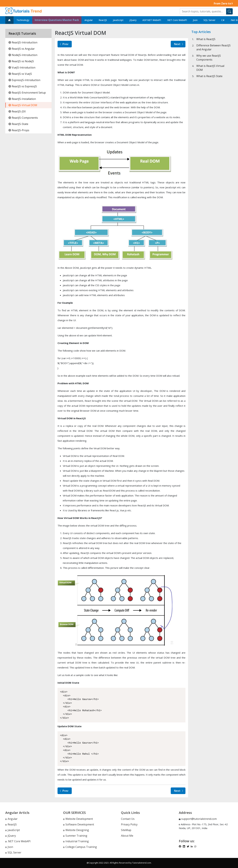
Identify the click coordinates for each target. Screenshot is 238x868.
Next (179, 44)
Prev (64, 44)
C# (223, 20)
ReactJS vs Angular (22, 49)
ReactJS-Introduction (23, 42)
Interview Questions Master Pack (57, 20)
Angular (89, 20)
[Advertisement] (212, 188)
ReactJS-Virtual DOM (23, 105)
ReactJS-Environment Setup (27, 93)
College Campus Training (80, 847)
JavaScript (118, 20)
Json (195, 20)
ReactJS (103, 20)
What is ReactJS (206, 39)
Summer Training (75, 836)
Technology (23, 20)
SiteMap (126, 830)
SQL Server (209, 20)
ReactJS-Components (23, 118)
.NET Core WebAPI (177, 20)
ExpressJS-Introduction (24, 80)
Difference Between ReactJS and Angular (213, 47)
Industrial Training (76, 841)
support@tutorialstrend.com (199, 819)
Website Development (78, 819)
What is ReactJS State (209, 76)
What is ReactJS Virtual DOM (210, 68)
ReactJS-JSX (17, 111)
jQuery (133, 20)
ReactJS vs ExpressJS (23, 86)
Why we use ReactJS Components (209, 58)
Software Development (79, 824)
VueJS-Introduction (22, 68)
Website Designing (76, 830)
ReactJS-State (18, 124)
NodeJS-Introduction (23, 55)
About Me (127, 836)
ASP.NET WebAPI (152, 20)
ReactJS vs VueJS (20, 74)
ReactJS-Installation (22, 99)
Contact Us (128, 819)
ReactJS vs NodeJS (21, 61)
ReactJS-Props (19, 130)
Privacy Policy (129, 824)
